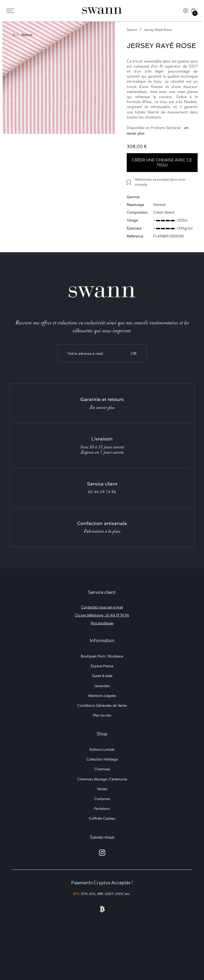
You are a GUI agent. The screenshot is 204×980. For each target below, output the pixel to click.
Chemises (102, 769)
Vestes (102, 789)
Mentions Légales (102, 696)
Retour (23, 35)
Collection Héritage (102, 759)
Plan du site (102, 715)
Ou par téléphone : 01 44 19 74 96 (102, 615)
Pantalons (102, 809)
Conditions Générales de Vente (102, 705)
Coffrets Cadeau (102, 818)
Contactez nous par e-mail (102, 607)
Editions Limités (102, 749)
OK (134, 353)
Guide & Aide (102, 676)
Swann (132, 30)
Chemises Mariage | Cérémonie (102, 779)
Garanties (102, 686)
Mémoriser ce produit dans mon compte (160, 182)
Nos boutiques (102, 623)
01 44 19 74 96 (102, 492)
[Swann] (102, 11)
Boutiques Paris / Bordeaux (102, 656)
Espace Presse (102, 666)
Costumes (102, 799)
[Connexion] (186, 11)
